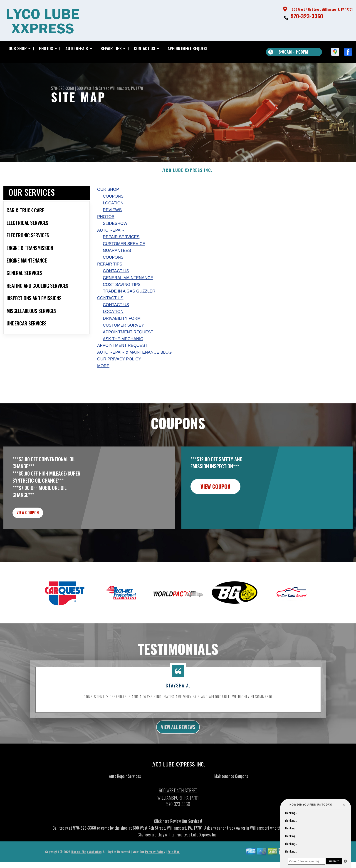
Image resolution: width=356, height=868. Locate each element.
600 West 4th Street (93, 88)
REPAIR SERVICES (121, 255)
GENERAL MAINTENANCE (128, 295)
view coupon (37, 533)
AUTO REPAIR (77, 48)
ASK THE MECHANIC (123, 357)
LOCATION (113, 221)
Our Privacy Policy (119, 377)
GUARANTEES (117, 268)
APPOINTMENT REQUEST (188, 48)
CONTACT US (145, 48)
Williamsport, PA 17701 (127, 88)
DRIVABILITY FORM (122, 336)
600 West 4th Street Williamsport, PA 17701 (322, 9)
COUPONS (113, 214)
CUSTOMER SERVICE (124, 261)
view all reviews (178, 750)
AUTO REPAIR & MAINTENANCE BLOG (134, 370)
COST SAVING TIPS (122, 302)
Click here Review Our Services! (178, 845)
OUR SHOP (18, 48)
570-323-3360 (307, 16)
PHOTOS (46, 48)
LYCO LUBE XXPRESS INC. (187, 188)
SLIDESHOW (115, 241)
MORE (103, 384)
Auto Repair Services (125, 800)
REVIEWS (112, 228)
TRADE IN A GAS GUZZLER (129, 309)
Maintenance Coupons (231, 800)
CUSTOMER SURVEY (123, 343)
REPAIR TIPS (111, 48)
